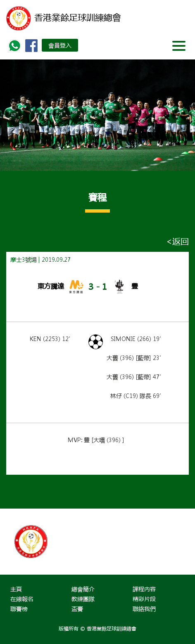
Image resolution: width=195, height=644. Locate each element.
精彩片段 (144, 599)
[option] (52, 542)
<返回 (177, 241)
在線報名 (22, 599)
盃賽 (77, 608)
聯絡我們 (144, 608)
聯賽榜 (19, 608)
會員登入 (60, 45)
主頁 (16, 589)
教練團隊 (83, 599)
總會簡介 (83, 589)
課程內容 (144, 589)
